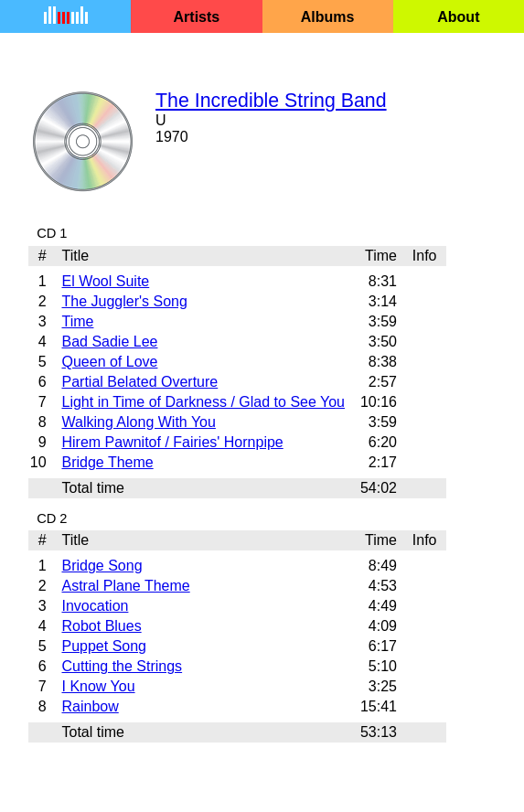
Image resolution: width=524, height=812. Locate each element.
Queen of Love (109, 362)
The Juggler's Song (124, 301)
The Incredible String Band (271, 101)
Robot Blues (101, 626)
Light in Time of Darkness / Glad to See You (203, 402)
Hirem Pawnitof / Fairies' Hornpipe (172, 442)
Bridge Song (102, 566)
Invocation (95, 606)
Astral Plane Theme (125, 586)
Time (77, 321)
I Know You (98, 686)
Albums (328, 17)
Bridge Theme (107, 462)
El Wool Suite (105, 281)
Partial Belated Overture (139, 382)
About (458, 17)
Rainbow (90, 706)
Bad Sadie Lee (109, 342)
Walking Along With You (138, 422)
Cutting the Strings (122, 666)
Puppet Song (104, 646)
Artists (197, 17)
